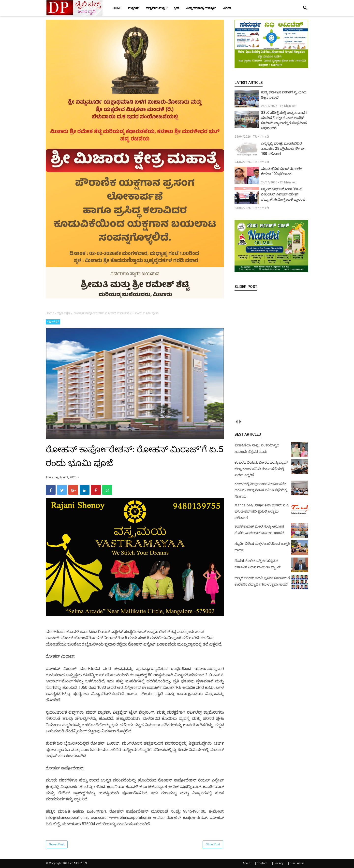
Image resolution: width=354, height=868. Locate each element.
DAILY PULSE (80, 863)
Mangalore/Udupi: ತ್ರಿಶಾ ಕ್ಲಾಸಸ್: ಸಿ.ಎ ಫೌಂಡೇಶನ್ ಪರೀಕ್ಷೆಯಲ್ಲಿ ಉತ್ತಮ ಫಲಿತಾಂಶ (262, 511)
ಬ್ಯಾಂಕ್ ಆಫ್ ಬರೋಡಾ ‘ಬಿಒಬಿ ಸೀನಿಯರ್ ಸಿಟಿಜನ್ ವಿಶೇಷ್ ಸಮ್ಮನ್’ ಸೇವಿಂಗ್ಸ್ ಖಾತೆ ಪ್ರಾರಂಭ (283, 194)
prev (236, 421)
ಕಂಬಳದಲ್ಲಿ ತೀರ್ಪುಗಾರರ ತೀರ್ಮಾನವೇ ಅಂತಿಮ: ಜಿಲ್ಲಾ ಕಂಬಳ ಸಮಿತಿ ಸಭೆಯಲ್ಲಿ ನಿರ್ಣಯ (261, 490)
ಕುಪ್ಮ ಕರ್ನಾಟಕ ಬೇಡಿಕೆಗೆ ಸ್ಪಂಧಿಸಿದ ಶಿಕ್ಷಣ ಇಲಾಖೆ (284, 95)
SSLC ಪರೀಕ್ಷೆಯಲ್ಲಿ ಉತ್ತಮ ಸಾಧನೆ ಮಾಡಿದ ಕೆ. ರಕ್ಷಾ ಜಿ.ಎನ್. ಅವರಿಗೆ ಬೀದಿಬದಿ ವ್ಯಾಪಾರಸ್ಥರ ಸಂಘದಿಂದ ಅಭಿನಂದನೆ (284, 120)
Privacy (279, 863)
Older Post (213, 844)
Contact (262, 863)
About (247, 863)
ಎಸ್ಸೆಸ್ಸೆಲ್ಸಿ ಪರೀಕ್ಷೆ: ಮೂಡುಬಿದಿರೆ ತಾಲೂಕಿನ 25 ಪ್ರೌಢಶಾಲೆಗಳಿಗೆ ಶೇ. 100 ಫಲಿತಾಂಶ (283, 148)
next (240, 421)
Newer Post (57, 844)
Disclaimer (297, 863)
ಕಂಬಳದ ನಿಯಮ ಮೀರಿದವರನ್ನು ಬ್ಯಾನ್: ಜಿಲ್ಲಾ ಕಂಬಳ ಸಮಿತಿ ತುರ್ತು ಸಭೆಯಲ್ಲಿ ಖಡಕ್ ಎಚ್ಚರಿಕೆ (262, 469)
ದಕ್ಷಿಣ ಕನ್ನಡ (53, 321)
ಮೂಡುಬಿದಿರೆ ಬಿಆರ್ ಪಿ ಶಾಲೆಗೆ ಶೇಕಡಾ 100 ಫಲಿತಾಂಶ (282, 171)
